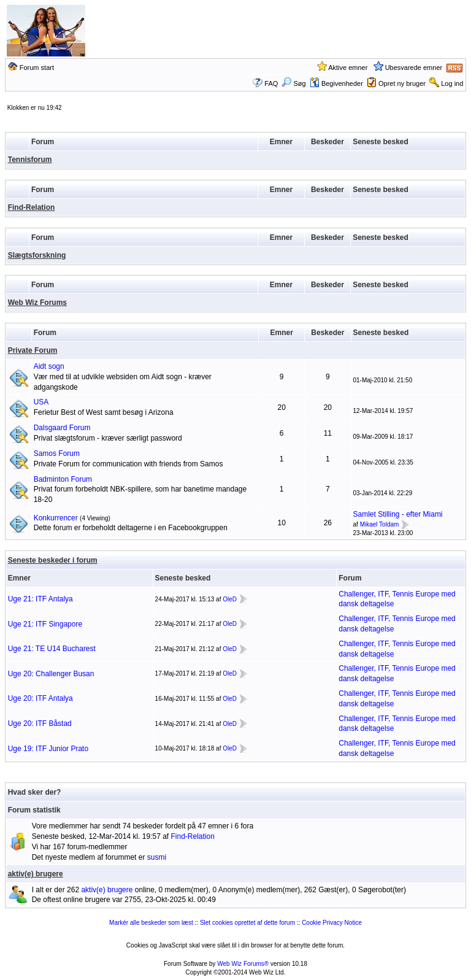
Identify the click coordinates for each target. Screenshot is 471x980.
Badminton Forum (63, 479)
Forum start (37, 68)
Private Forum (33, 350)
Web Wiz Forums (37, 303)
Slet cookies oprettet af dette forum (247, 923)
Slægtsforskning (37, 255)
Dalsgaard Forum (62, 428)
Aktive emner (348, 68)
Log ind (452, 83)
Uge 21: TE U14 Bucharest (52, 649)
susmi (157, 857)
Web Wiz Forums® (243, 964)
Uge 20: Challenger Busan (51, 674)
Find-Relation (32, 207)
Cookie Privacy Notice (332, 923)
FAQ (271, 83)
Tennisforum (30, 160)
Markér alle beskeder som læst (151, 923)
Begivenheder (336, 83)
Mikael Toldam (380, 524)
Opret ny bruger (402, 83)
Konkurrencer (56, 518)
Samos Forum (57, 453)
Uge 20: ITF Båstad (40, 723)
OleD (230, 599)
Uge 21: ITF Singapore (45, 624)
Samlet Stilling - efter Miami (398, 514)
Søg (293, 83)
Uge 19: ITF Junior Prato (48, 749)
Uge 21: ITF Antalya (40, 599)
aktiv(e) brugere (36, 874)
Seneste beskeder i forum (53, 560)
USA (41, 402)
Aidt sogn (49, 366)
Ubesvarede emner (414, 68)
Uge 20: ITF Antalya (40, 698)
